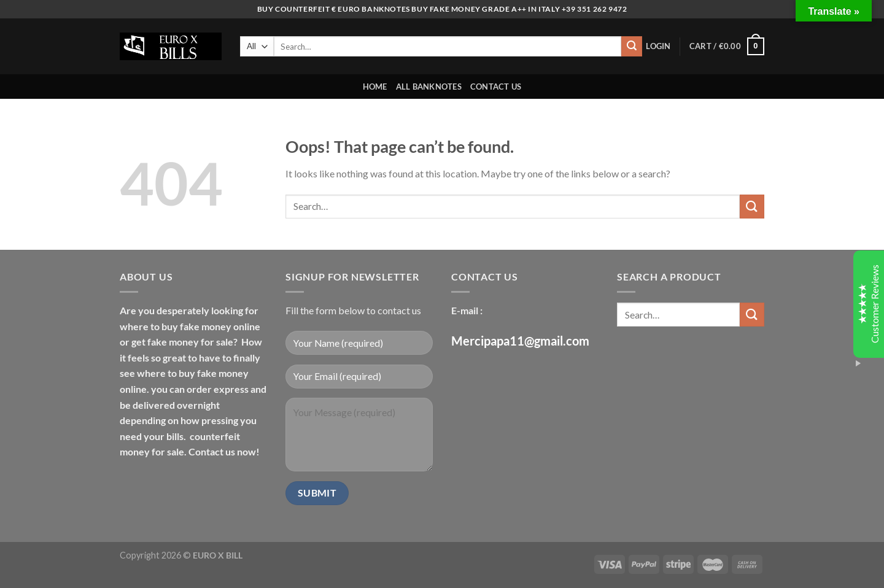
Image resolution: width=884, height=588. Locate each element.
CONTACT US (496, 87)
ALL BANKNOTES (429, 87)
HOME (375, 87)
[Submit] (632, 47)
